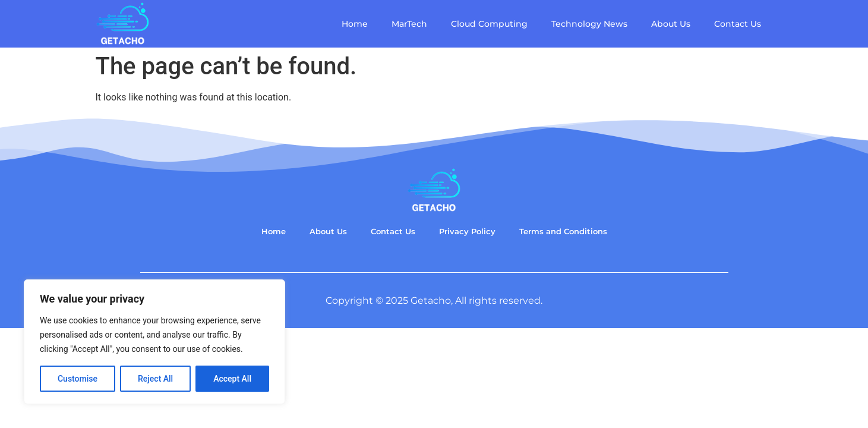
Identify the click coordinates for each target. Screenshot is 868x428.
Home (355, 24)
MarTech (409, 24)
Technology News (589, 24)
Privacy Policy (467, 232)
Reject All (155, 379)
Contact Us (738, 24)
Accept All (232, 379)
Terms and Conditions (563, 232)
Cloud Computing (489, 24)
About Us (671, 24)
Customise (78, 379)
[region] (154, 342)
